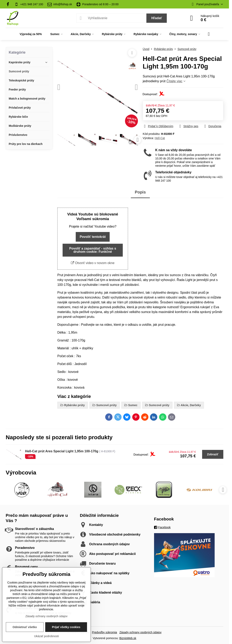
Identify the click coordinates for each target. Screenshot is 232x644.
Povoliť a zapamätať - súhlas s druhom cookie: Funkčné (93, 250)
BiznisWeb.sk (128, 638)
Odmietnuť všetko (25, 627)
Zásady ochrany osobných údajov (140, 632)
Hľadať (157, 18)
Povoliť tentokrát (93, 237)
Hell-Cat (160, 138)
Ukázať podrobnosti (46, 636)
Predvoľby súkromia (104, 632)
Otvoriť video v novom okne (93, 263)
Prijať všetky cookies (66, 627)
